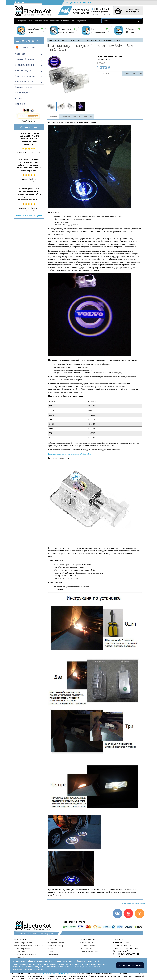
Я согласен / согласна (130, 965)
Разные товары (23, 87)
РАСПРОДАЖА (23, 93)
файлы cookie (81, 961)
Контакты (65, 21)
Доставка (88, 117)
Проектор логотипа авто (88, 40)
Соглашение (53, 954)
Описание (53, 116)
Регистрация (84, 2)
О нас (30, 21)
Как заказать (55, 21)
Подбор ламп (25, 48)
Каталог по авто (24, 82)
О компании (19, 951)
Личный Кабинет (88, 943)
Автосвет (20, 54)
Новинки (20, 104)
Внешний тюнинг (25, 65)
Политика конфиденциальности (28, 969)
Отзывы (51, 951)
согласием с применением (25, 967)
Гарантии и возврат (56, 946)
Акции (19, 98)
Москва (19, 2)
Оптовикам (19, 957)
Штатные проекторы (110, 40)
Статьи (50, 949)
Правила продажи (22, 949)
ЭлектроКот (21, 21)
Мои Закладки (87, 949)
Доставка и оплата (41, 21)
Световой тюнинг (25, 59)
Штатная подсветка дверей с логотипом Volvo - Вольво (71, 454)
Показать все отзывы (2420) (29, 216)
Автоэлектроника (25, 76)
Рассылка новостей (89, 951)
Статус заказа (81, 21)
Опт (72, 21)
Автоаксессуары (24, 71)
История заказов (88, 946)
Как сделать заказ (55, 943)
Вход (69, 2)
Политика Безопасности (25, 954)
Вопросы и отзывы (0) (71, 117)
